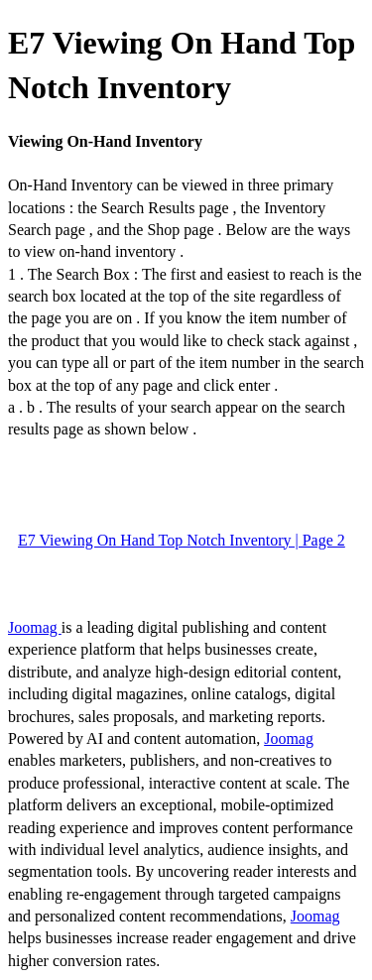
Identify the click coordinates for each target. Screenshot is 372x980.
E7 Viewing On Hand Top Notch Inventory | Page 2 (182, 540)
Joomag (35, 627)
